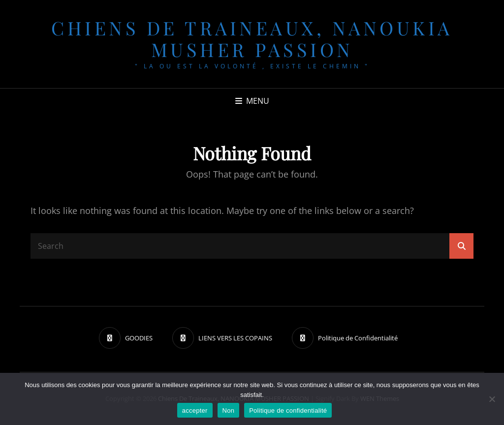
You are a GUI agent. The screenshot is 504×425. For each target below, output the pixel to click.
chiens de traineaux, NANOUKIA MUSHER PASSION (252, 39)
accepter (195, 410)
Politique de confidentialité (288, 410)
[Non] (492, 399)
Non (229, 410)
